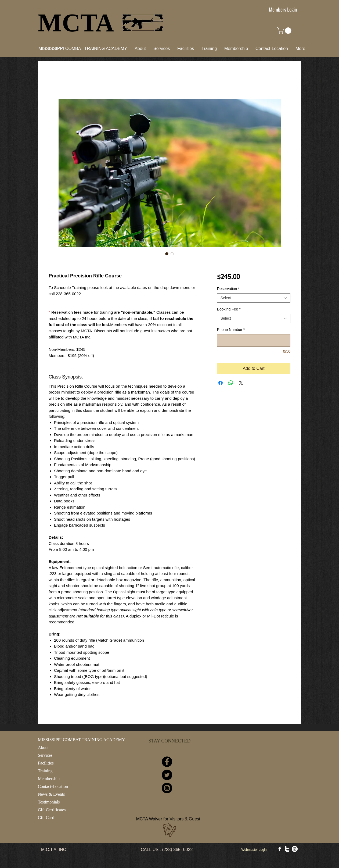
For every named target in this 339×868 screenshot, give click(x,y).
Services (45, 755)
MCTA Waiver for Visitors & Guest (169, 819)
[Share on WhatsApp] (231, 383)
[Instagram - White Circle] (295, 849)
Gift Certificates (52, 810)
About (43, 747)
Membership (49, 779)
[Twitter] (167, 775)
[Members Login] (283, 9)
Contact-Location (53, 786)
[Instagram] (167, 788)
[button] (186, 49)
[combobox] (254, 298)
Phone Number (231, 330)
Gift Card (46, 818)
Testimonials (49, 802)
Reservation (228, 289)
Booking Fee (229, 309)
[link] (285, 31)
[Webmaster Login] (254, 850)
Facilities (46, 763)
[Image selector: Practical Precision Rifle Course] (167, 254)
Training (45, 771)
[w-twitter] (287, 849)
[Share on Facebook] (221, 383)
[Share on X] (241, 383)
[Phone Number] (254, 340)
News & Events (51, 794)
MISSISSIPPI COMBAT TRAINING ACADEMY (81, 740)
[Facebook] (167, 762)
